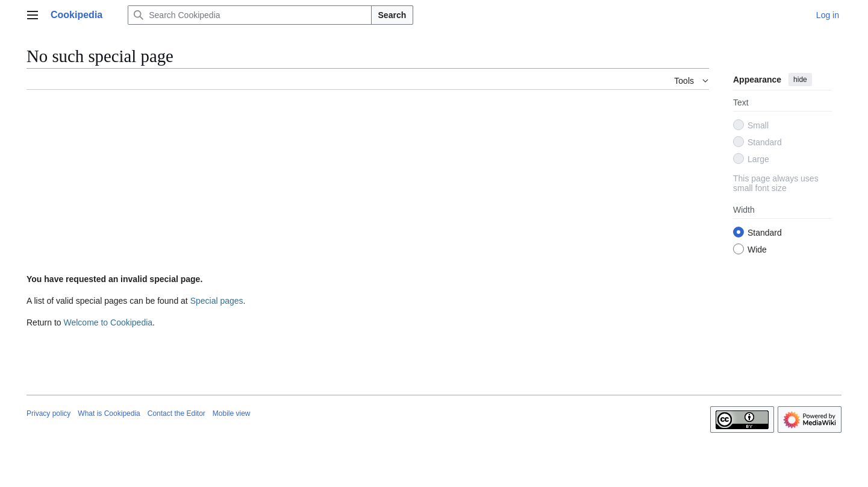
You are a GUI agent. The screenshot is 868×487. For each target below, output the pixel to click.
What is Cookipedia (109, 413)
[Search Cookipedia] (249, 15)
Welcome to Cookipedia (108, 322)
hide (800, 80)
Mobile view (232, 413)
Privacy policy (48, 413)
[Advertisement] (368, 184)
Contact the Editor (176, 413)
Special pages (217, 301)
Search (392, 15)
